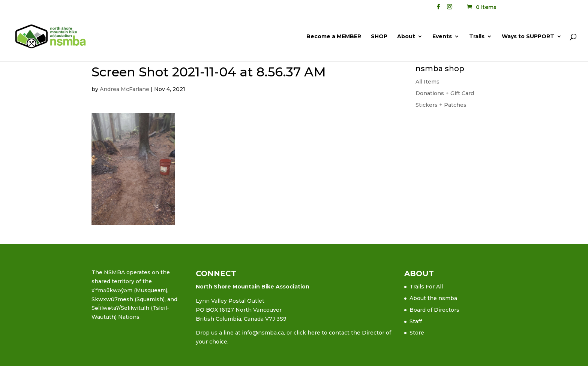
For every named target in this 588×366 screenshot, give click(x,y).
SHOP (379, 37)
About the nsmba (433, 298)
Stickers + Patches (441, 105)
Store (417, 333)
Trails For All (426, 287)
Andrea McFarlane (124, 89)
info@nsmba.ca (263, 333)
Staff (416, 321)
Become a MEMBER (334, 37)
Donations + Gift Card (445, 93)
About (406, 37)
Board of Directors (434, 310)
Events (442, 37)
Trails (477, 37)
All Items (427, 82)
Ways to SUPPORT (528, 37)
